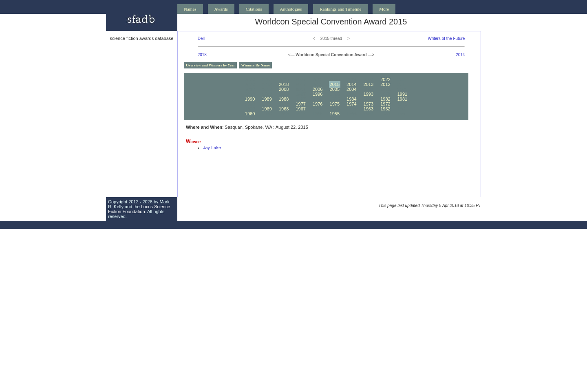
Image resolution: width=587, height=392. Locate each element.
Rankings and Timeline (340, 9)
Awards (221, 9)
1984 (351, 99)
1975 (335, 104)
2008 (284, 89)
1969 (267, 109)
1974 (351, 104)
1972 (385, 104)
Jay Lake (212, 148)
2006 (318, 89)
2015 (335, 84)
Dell (201, 39)
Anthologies (291, 9)
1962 (385, 109)
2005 (335, 89)
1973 (369, 104)
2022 (385, 79)
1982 (385, 99)
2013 (369, 84)
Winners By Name (256, 65)
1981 (402, 99)
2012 (385, 84)
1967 (300, 109)
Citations (254, 9)
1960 (250, 114)
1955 (335, 114)
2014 (460, 55)
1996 (318, 94)
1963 (369, 109)
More (384, 9)
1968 (284, 109)
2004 (351, 89)
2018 (202, 55)
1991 (402, 94)
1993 (369, 94)
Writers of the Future (446, 39)
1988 (284, 99)
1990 (250, 99)
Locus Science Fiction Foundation (139, 209)
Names (190, 9)
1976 (318, 104)
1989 (267, 99)
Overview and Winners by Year (210, 65)
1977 (300, 104)
